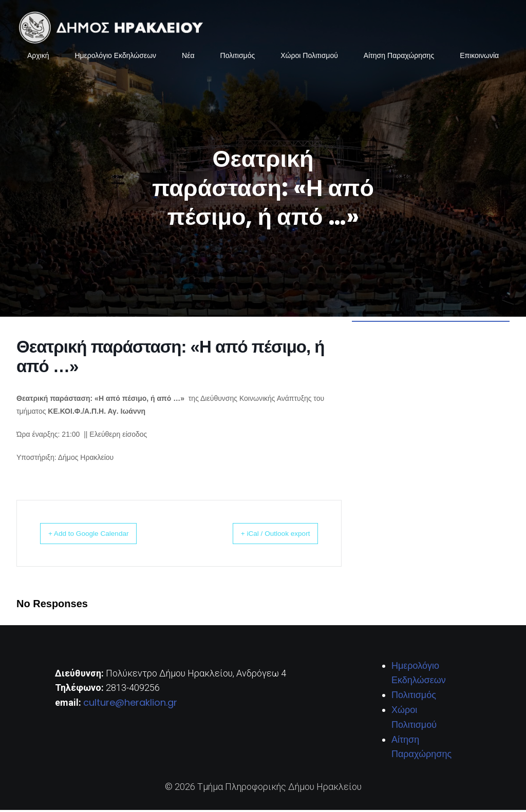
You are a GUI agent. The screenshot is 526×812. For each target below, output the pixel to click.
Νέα (188, 56)
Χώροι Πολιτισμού (309, 56)
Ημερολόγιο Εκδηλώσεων (115, 56)
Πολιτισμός (238, 56)
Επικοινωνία (479, 56)
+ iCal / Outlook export (265, 535)
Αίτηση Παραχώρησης (399, 56)
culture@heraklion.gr (130, 704)
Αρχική (38, 56)
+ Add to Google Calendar (99, 535)
